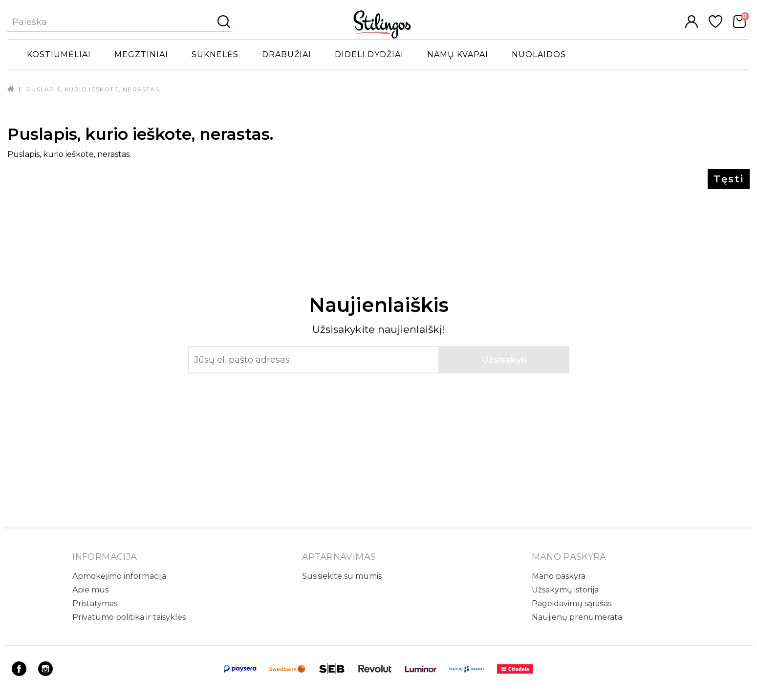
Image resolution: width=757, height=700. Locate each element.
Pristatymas (95, 603)
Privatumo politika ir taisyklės (129, 617)
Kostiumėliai (59, 55)
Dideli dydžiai (369, 55)
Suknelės (215, 55)
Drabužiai (287, 55)
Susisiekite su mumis (342, 576)
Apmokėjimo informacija (119, 576)
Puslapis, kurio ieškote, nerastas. (94, 89)
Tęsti (729, 179)
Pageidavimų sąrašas (572, 603)
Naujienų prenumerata (577, 617)
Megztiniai (141, 55)
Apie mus (90, 590)
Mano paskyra (559, 576)
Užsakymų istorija (565, 590)
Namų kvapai (458, 55)
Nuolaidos (539, 55)
